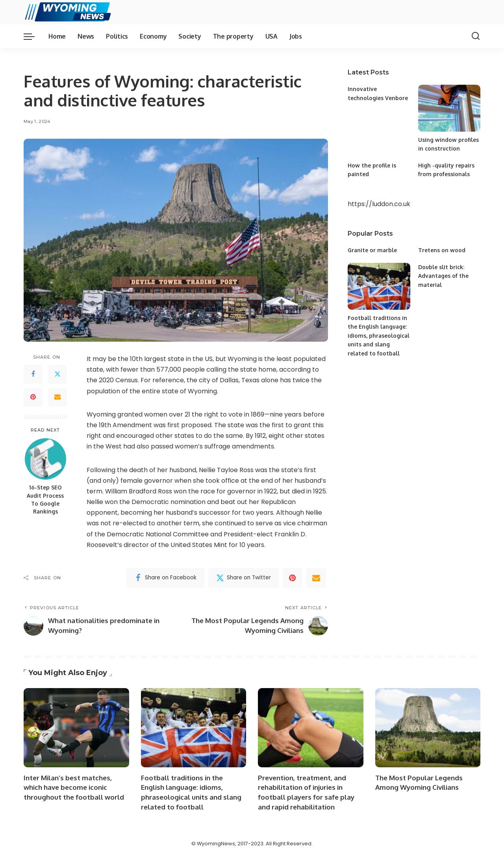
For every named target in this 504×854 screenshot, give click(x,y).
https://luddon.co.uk (379, 204)
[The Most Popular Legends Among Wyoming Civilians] (428, 728)
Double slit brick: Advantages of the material (443, 276)
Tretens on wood (442, 250)
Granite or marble (372, 250)
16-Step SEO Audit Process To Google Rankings (45, 499)
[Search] (476, 36)
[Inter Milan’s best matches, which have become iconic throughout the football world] (76, 728)
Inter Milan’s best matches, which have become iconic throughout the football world (74, 787)
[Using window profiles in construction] (449, 108)
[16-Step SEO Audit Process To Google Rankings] (45, 459)
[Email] (57, 397)
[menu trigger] (33, 36)
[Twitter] (57, 374)
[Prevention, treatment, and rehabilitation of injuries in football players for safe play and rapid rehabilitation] (311, 728)
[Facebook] (33, 374)
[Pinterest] (33, 397)
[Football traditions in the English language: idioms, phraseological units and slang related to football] (379, 286)
